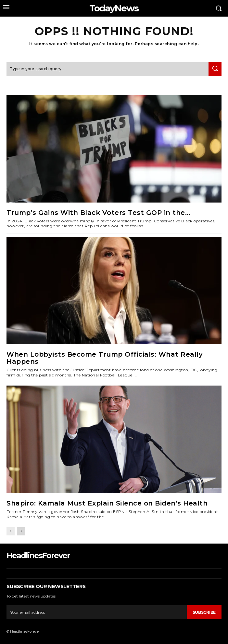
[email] (97, 612)
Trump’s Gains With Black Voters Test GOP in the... (98, 213)
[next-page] (21, 531)
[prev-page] (11, 531)
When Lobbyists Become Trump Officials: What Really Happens (105, 358)
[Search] (215, 69)
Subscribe (204, 612)
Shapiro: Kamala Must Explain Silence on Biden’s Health (107, 503)
